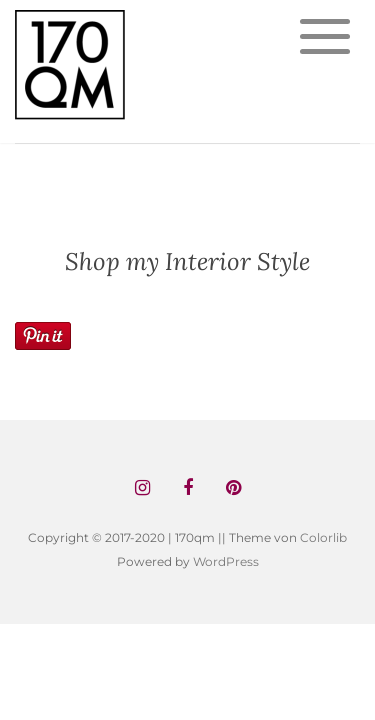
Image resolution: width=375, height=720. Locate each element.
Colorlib (323, 537)
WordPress (226, 561)
